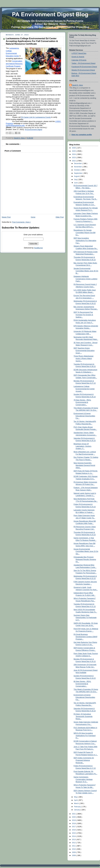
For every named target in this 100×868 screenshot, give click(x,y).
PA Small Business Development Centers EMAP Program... (86, 637)
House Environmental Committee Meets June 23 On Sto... (86, 551)
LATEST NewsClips (79, 53)
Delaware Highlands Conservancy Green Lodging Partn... (86, 279)
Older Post (60, 217)
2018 (74, 824)
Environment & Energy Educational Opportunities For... (84, 416)
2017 (74, 827)
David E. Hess (77, 85)
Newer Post (6, 217)
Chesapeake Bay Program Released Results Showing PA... (85, 559)
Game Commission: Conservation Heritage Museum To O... (83, 779)
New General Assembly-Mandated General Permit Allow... (84, 465)
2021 (74, 814)
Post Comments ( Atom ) (21, 222)
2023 (74, 158)
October (77, 170)
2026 (74, 148)
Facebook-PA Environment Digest (84, 67)
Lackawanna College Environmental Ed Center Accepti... (84, 389)
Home (33, 217)
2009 (74, 852)
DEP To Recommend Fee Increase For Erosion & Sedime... (83, 315)
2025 (74, 151)
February (78, 807)
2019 (74, 820)
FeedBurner (38, 248)
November (78, 167)
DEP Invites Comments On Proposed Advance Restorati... (84, 760)
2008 (74, 855)
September (78, 173)
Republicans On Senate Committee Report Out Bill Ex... (85, 233)
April (76, 800)
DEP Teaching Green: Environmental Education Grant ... (84, 351)
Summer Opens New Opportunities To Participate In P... (85, 618)
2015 (74, 833)
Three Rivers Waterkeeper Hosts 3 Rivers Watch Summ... (84, 358)
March (77, 803)
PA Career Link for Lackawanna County (36, 117)
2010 (74, 849)
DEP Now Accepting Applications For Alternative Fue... (85, 241)
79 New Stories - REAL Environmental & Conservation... (82, 402)
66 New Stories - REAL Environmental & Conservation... (82, 684)
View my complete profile (82, 135)
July (76, 180)
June (76, 183)
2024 (74, 154)
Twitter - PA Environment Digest (83, 63)
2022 (74, 161)
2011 (74, 846)
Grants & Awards (78, 57)
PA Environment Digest (33, 130)
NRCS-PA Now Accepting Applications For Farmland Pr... (85, 736)
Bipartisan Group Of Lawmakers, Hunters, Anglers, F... (83, 446)
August (77, 176)
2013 (74, 840)
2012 (74, 843)
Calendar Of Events (79, 60)
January (77, 810)
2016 (74, 830)
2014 (74, 836)
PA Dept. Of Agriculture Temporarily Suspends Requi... (83, 716)
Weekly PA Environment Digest (83, 70)
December (78, 163)
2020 (74, 817)
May (76, 797)
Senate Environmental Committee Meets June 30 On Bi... (86, 271)
